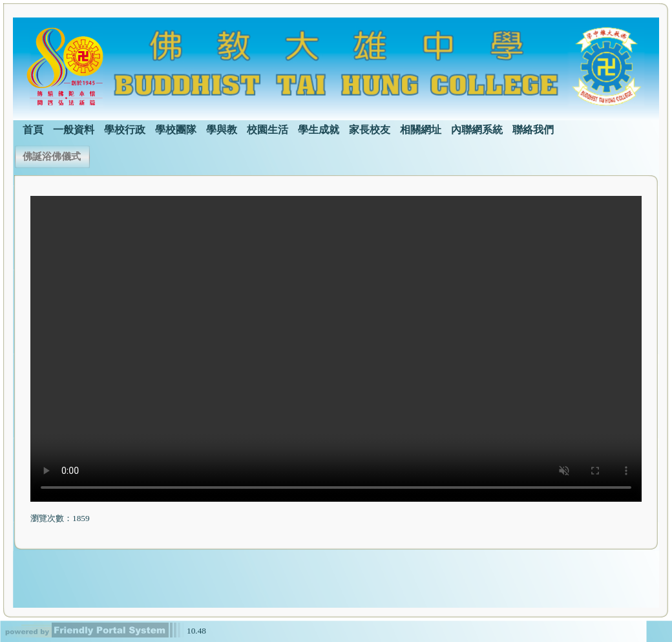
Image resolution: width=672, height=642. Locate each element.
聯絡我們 (533, 130)
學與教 (222, 130)
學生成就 (319, 130)
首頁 (33, 130)
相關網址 (421, 130)
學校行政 (125, 130)
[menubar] (283, 129)
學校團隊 (176, 130)
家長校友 (370, 130)
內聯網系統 (477, 130)
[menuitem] (33, 129)
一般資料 (74, 130)
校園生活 (268, 130)
